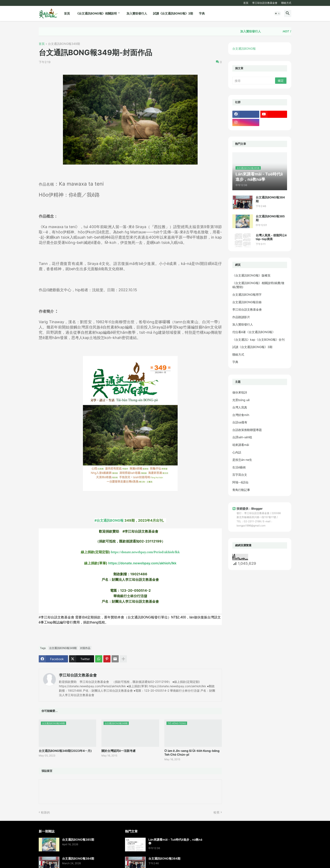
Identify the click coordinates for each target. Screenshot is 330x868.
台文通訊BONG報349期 (64, 44)
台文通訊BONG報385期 (270, 218)
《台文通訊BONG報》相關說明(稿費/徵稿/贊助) (258, 285)
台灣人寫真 (240, 407)
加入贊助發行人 (137, 13)
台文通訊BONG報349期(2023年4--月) (65, 751)
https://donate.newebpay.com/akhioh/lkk (142, 563)
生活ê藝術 (239, 467)
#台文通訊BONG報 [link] (109, 520)
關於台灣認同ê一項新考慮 (118, 751)
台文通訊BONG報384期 (270, 199)
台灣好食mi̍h (241, 415)
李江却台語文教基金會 (265, 3)
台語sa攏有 (240, 422)
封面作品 (85, 648)
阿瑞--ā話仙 (240, 482)
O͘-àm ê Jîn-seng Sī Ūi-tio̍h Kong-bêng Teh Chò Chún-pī (192, 753)
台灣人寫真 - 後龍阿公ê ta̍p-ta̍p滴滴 (271, 237)
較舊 (217, 812)
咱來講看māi (241, 445)
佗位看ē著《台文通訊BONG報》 (254, 332)
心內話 (237, 452)
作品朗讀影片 (241, 317)
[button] (277, 13)
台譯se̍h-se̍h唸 (242, 437)
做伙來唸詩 (240, 392)
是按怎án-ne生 (242, 460)
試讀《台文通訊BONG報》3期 (173, 13)
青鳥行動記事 (241, 490)
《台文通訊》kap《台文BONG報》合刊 (258, 340)
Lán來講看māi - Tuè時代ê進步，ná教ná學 (175, 841)
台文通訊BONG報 (244, 49)
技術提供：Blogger (247, 508)
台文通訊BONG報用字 (247, 294)
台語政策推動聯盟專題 (247, 430)
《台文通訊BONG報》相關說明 (96, 13)
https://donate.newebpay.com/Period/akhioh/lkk (145, 552)
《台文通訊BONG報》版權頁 (251, 275)
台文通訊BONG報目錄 (247, 302)
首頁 (246, 3)
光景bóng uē (241, 400)
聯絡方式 (286, 3)
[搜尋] (254, 81)
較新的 (45, 812)
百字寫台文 (240, 475)
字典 (202, 13)
